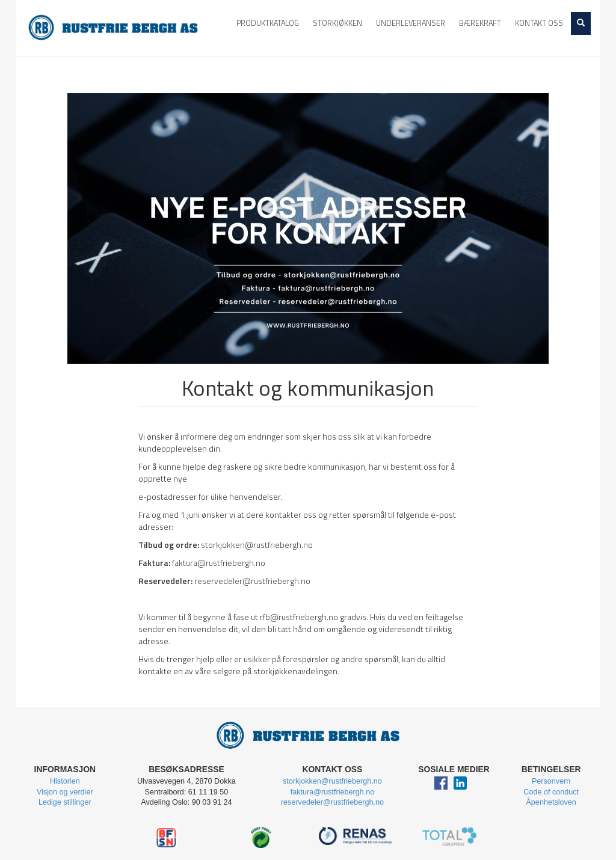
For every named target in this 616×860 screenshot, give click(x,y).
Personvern (551, 781)
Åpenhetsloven (551, 802)
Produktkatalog (268, 23)
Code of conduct (551, 792)
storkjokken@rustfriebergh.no (257, 545)
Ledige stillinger (65, 802)
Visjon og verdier (65, 792)
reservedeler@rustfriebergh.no (252, 581)
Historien (65, 781)
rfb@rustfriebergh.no (299, 617)
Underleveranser (411, 23)
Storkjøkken (337, 23)
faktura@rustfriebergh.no (219, 563)
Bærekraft (480, 23)
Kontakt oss (539, 23)
